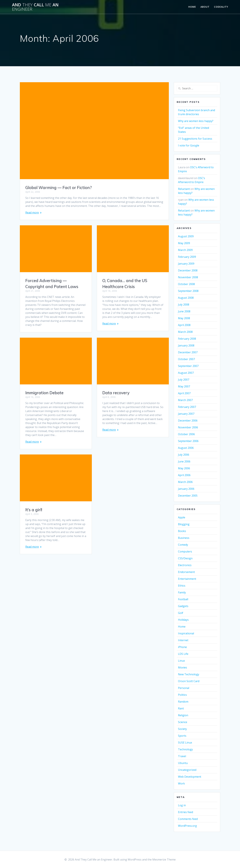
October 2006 (186, 434)
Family (182, 592)
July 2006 (184, 455)
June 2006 (184, 461)
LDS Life (183, 654)
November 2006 (188, 427)
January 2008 (186, 345)
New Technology (189, 674)
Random (183, 702)
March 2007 (185, 400)
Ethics (182, 586)
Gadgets (183, 606)
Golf (181, 613)
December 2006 (188, 421)
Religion (183, 715)
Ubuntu (183, 763)
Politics (182, 695)
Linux (181, 661)
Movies (182, 667)
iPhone (182, 647)
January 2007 (186, 414)
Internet (183, 640)
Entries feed (185, 812)
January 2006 (186, 489)
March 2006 (185, 482)
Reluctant (184, 189)
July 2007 (184, 380)
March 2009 (185, 250)
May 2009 (184, 243)
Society (182, 729)
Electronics (185, 565)
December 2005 (188, 496)
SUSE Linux (185, 743)
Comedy (183, 545)
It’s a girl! (111, 496)
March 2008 (185, 332)
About (205, 7)
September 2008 (188, 291)
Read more (32, 213)
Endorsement (186, 572)
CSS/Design (185, 558)
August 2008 (186, 298)
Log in (182, 805)
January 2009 (186, 264)
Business (184, 538)
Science (183, 722)
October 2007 (186, 359)
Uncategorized (187, 770)
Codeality (221, 7)
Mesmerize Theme (164, 860)
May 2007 (184, 386)
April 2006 (184, 475)
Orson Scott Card (189, 681)
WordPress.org (187, 826)
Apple (182, 517)
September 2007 (188, 366)
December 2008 (188, 270)
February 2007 (187, 407)
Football (183, 599)
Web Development (190, 777)
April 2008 (184, 325)
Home (192, 7)
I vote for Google (189, 145)
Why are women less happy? (196, 121)
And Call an (35, 7)
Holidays (183, 620)
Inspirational (186, 633)
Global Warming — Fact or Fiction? (58, 188)
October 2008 (186, 284)
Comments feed (188, 819)
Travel (182, 756)
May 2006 (184, 468)
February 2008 (187, 339)
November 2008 (188, 277)
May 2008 (184, 318)
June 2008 (184, 311)
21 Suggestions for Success (195, 139)
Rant (181, 708)
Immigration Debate (44, 389)
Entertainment (187, 579)
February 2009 (187, 257)
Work (181, 783)
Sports (182, 736)
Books (182, 531)
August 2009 (186, 236)
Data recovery (116, 391)
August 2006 (186, 448)
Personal (184, 688)
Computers (185, 551)
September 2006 (188, 441)
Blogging (184, 524)
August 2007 (186, 373)
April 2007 (184, 393)
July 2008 (184, 305)
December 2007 (188, 352)
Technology (185, 749)
